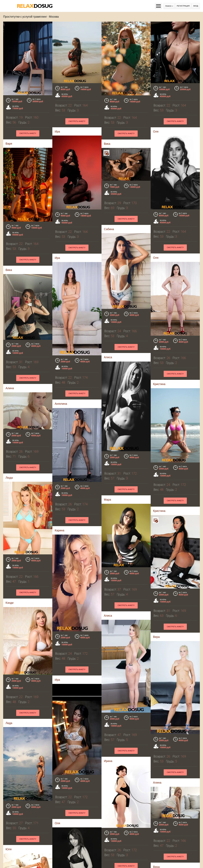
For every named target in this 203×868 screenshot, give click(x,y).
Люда (107, 412)
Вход (196, 6)
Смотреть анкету (77, 121)
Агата (58, 856)
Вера (107, 712)
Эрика (157, 751)
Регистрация (183, 6)
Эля (8, 815)
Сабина (158, 205)
